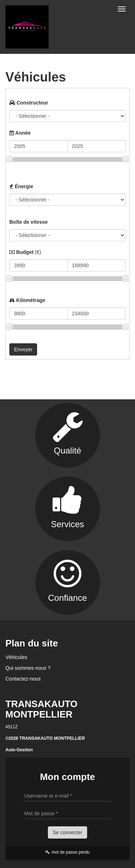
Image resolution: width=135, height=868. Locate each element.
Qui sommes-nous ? (28, 668)
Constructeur (29, 103)
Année (20, 133)
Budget (25, 252)
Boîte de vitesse (29, 222)
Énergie (21, 186)
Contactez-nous (23, 679)
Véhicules (16, 657)
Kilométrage (27, 300)
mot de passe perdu (67, 852)
